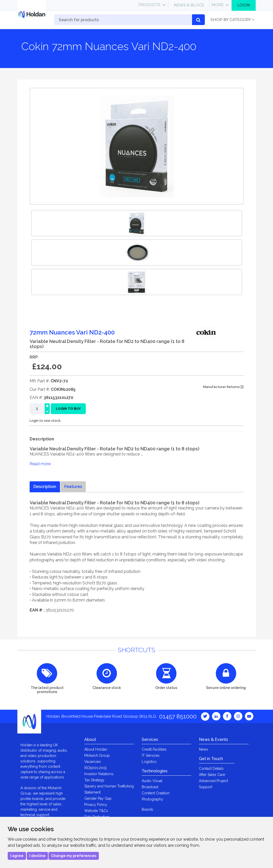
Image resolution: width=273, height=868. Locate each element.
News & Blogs (189, 5)
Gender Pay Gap (98, 798)
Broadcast (150, 787)
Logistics (149, 762)
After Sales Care (212, 775)
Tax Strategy (94, 780)
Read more (40, 464)
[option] (137, 223)
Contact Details (211, 769)
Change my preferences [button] (74, 856)
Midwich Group (97, 755)
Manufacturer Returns (223, 387)
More (218, 5)
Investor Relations (99, 774)
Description (45, 487)
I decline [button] (37, 856)
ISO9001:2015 (95, 768)
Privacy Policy (96, 805)
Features (73, 487)
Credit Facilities (154, 749)
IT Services (151, 755)
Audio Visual (152, 781)
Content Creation (156, 793)
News (204, 749)
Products (149, 5)
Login (244, 5)
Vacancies (93, 762)
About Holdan (96, 749)
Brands (147, 809)
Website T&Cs (96, 811)
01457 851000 (178, 716)
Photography (152, 799)
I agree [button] (17, 856)
